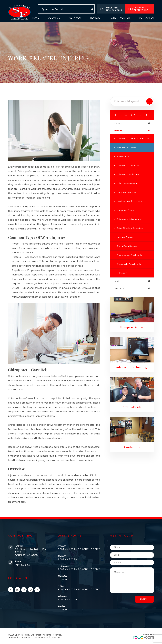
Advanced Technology (132, 372)
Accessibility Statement (20, 637)
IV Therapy (122, 277)
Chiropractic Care (132, 332)
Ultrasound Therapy (127, 214)
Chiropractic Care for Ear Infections (129, 141)
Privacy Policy (41, 637)
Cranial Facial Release (128, 250)
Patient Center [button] (120, 18)
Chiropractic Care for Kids (130, 169)
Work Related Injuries (127, 152)
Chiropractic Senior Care (129, 178)
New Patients (132, 412)
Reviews (95, 18)
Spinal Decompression (128, 187)
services (118, 131)
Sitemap (54, 637)
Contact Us (146, 18)
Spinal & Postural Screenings (131, 232)
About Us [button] (54, 18)
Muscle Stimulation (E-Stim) (130, 205)
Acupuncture (123, 161)
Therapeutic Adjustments (129, 268)
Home (36, 18)
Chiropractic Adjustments (129, 223)
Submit (144, 599)
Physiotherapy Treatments (130, 259)
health (117, 285)
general (118, 123)
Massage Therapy (126, 241)
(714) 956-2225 (114, 10)
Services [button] (75, 18)
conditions (119, 293)
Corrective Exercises (127, 196)
